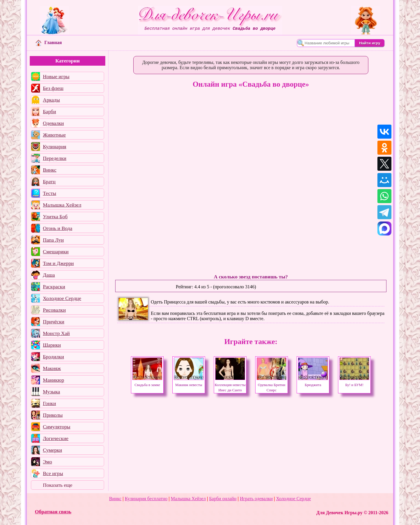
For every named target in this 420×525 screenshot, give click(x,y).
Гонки (49, 403)
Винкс (50, 170)
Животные (54, 135)
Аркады (51, 100)
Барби (49, 111)
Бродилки (53, 357)
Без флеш (53, 88)
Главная (49, 42)
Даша (49, 275)
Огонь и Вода (58, 228)
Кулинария (55, 146)
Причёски (54, 322)
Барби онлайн (223, 499)
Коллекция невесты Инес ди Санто (230, 385)
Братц (49, 182)
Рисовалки (54, 310)
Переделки (55, 158)
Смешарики (56, 252)
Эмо (48, 462)
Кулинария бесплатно (146, 499)
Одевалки (53, 123)
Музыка (51, 392)
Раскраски (54, 287)
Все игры (53, 473)
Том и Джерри (58, 263)
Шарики (52, 345)
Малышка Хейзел (62, 205)
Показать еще (58, 485)
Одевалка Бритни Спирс (272, 385)
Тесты (50, 193)
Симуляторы (57, 427)
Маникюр (54, 380)
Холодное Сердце (62, 298)
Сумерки (52, 450)
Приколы (53, 415)
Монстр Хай (56, 333)
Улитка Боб (55, 217)
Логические (56, 438)
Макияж (52, 368)
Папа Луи (53, 240)
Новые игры (56, 76)
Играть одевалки (256, 499)
